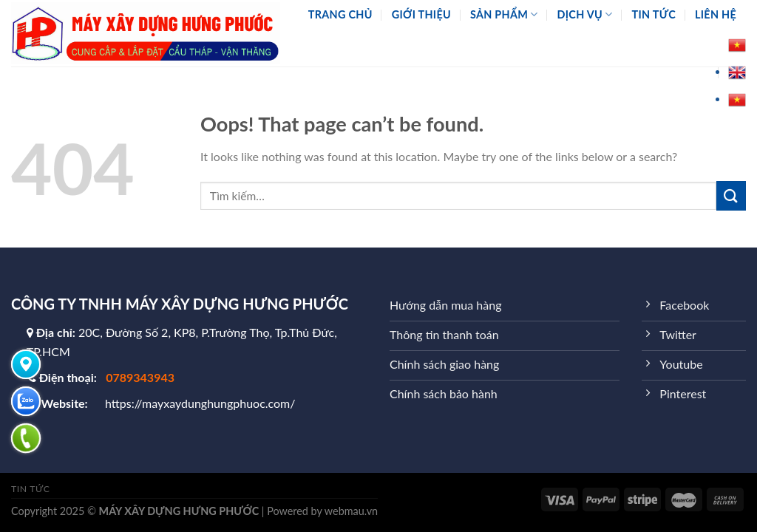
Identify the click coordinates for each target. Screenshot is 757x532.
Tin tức (654, 14)
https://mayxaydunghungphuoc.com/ (200, 403)
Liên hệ (716, 14)
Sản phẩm (504, 14)
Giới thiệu (421, 14)
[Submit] (731, 195)
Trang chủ (340, 14)
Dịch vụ (585, 14)
